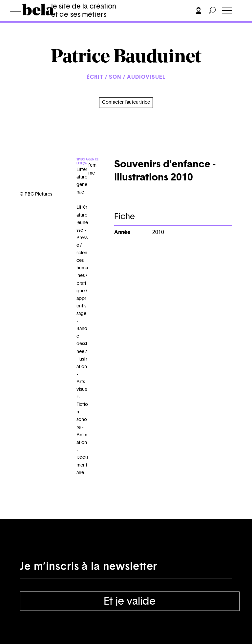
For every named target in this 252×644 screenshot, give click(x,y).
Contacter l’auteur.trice (126, 102)
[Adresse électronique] (126, 569)
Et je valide (130, 601)
